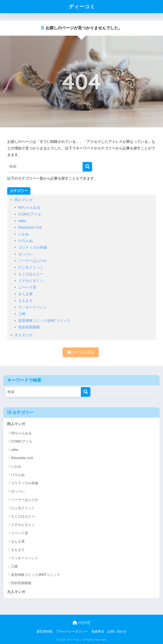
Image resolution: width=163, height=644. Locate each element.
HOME (81, 623)
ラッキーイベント (33, 307)
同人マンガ (23, 200)
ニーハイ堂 (27, 287)
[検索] (87, 167)
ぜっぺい (25, 254)
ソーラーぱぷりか (33, 261)
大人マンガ (23, 335)
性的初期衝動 (29, 327)
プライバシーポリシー (72, 631)
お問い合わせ (117, 631)
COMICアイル (30, 214)
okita (22, 221)
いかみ (24, 234)
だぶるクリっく (31, 267)
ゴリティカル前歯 (33, 247)
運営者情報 (44, 631)
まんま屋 (25, 294)
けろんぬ (25, 241)
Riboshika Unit (30, 227)
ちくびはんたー (31, 274)
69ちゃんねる (29, 207)
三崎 (22, 314)
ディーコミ (82, 6)
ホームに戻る (81, 352)
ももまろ (25, 301)
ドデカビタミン (31, 281)
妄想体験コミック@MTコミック (44, 321)
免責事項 (98, 631)
